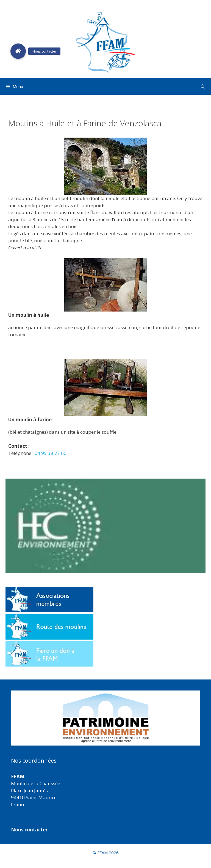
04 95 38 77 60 (51, 453)
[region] (105, 718)
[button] (105, 718)
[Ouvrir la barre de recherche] (203, 86)
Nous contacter (29, 830)
